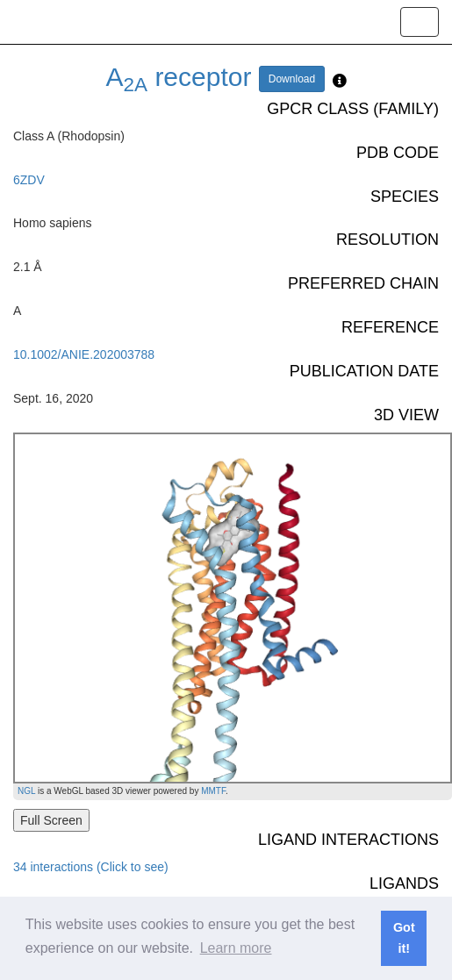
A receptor (179, 77)
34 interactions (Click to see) (91, 867)
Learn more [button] (236, 948)
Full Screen (51, 820)
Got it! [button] (404, 938)
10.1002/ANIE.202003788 (84, 354)
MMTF (213, 791)
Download (292, 79)
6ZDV (29, 180)
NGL (26, 791)
